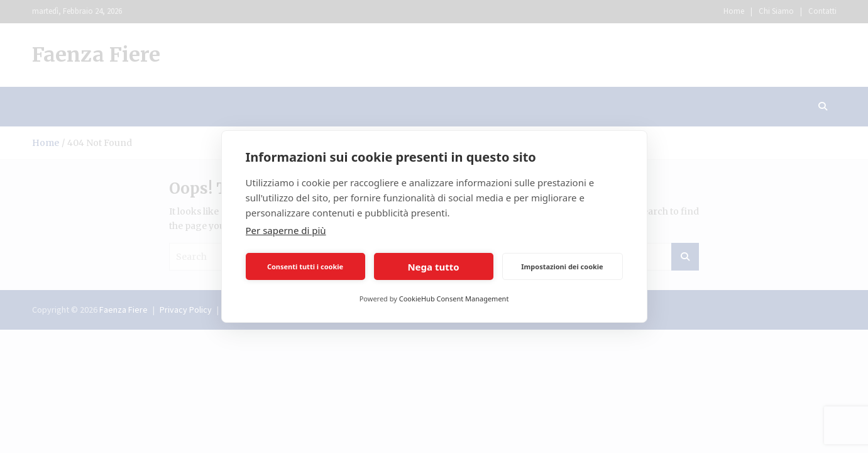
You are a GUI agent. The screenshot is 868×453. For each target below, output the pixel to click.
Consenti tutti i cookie (305, 266)
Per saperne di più (286, 230)
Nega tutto (433, 267)
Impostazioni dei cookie (562, 266)
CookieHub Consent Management (454, 299)
